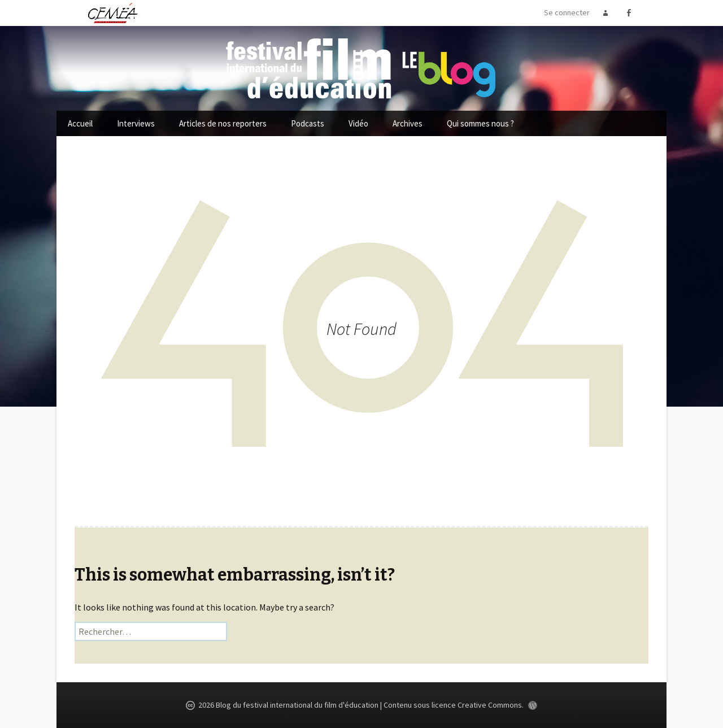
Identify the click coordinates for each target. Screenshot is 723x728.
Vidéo (358, 123)
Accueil (80, 123)
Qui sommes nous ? (480, 123)
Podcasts (308, 123)
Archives (408, 123)
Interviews (136, 123)
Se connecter (567, 12)
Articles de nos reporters (223, 123)
